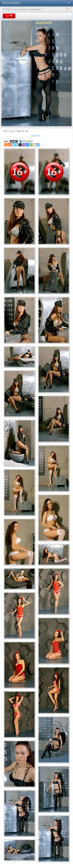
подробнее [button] (37, 136)
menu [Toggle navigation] (69, 3)
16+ (9, 16)
